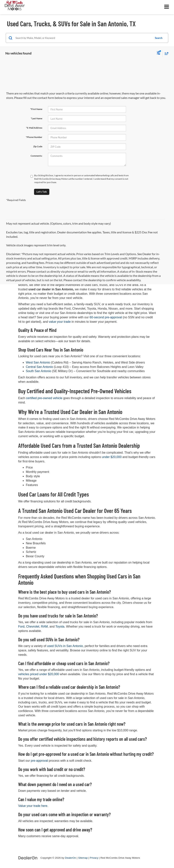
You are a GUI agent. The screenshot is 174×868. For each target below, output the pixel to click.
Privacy (94, 858)
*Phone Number (34, 137)
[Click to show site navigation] (167, 7)
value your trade (60, 322)
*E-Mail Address (34, 128)
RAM (44, 627)
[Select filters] (159, 53)
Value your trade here (33, 806)
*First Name (36, 109)
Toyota (60, 627)
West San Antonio (38, 362)
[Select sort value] (166, 53)
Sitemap (83, 858)
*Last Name (37, 118)
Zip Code (38, 146)
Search (159, 38)
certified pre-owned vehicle (44, 398)
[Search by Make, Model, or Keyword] (83, 38)
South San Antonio (39, 371)
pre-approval (39, 761)
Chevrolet (33, 627)
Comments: (36, 156)
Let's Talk (42, 192)
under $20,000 (112, 457)
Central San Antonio (40, 367)
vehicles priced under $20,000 (39, 674)
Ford (21, 627)
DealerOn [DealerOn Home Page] (70, 858)
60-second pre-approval (106, 317)
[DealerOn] (28, 858)
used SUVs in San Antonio (65, 646)
